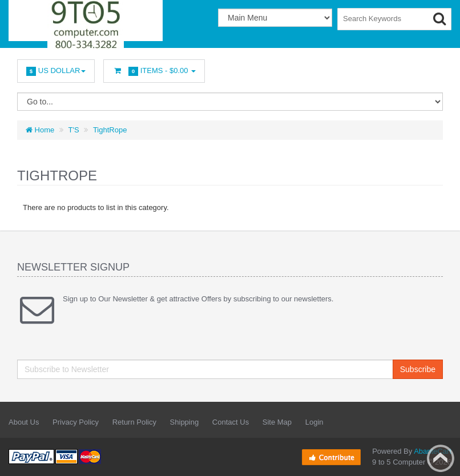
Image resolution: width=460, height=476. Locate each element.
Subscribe (418, 369)
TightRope (110, 130)
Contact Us (231, 422)
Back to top (441, 458)
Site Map (277, 422)
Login (314, 422)
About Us (24, 422)
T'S (74, 130)
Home (40, 130)
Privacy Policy (76, 422)
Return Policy (134, 422)
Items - (154, 71)
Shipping (185, 422)
